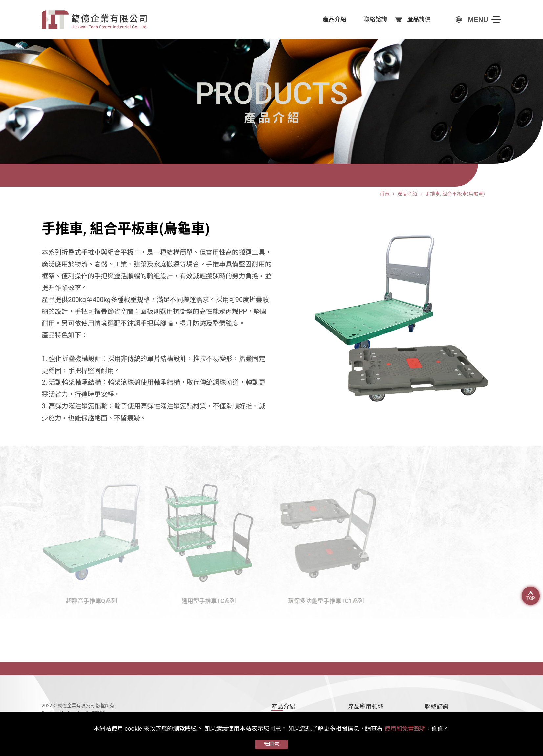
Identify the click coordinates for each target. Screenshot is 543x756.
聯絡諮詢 (437, 707)
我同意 (271, 744)
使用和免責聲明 (405, 729)
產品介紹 (283, 707)
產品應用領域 (366, 707)
